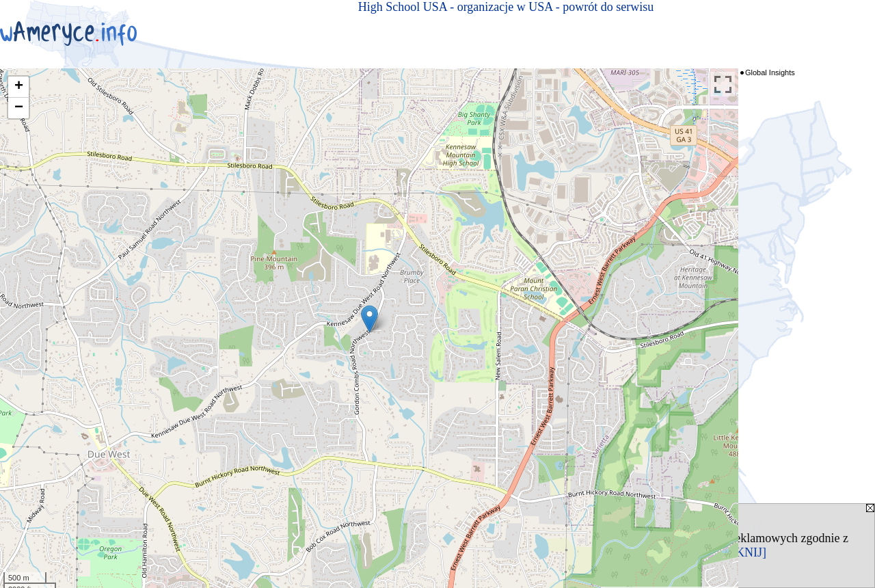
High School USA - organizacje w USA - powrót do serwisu (506, 7)
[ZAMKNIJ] (735, 552)
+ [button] (19, 87)
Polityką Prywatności (161, 552)
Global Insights (770, 72)
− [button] (19, 108)
